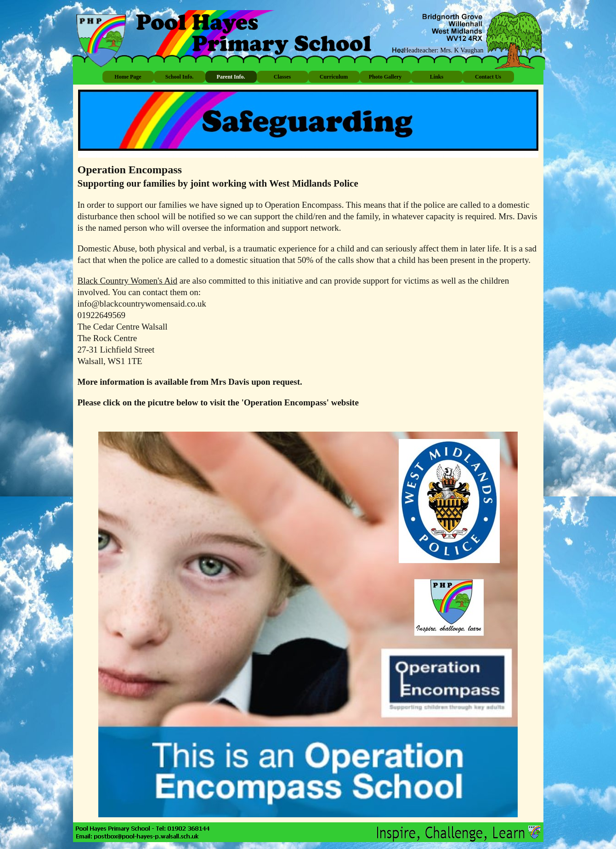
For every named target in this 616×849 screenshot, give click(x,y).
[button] (138, 836)
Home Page (128, 77)
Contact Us (488, 77)
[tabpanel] (308, 295)
